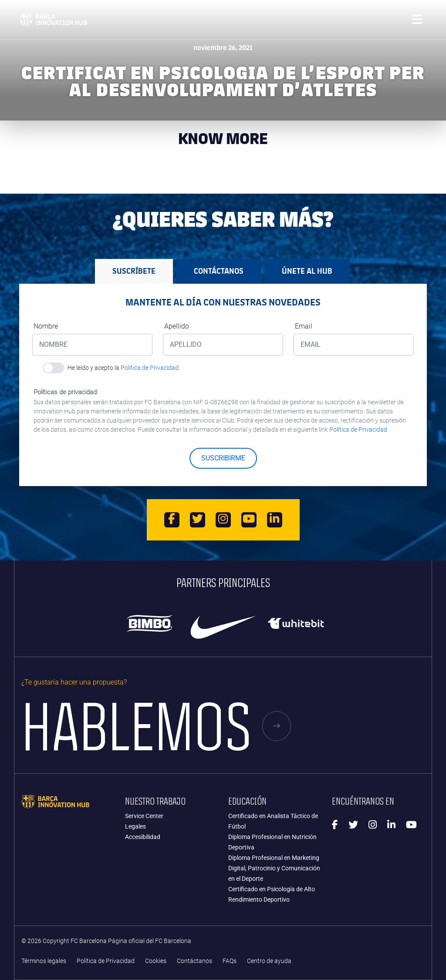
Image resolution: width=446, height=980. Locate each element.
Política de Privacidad (106, 961)
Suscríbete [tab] (134, 271)
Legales (135, 826)
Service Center (144, 816)
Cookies (156, 961)
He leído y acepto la (124, 368)
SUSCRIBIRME (223, 458)
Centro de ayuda (269, 961)
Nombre (46, 326)
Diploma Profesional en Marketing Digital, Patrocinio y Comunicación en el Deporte (274, 868)
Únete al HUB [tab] (307, 271)
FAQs (230, 961)
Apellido (177, 326)
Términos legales (44, 961)
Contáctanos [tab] (219, 271)
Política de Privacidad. (150, 368)
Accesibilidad (143, 837)
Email (304, 326)
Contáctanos (194, 961)
